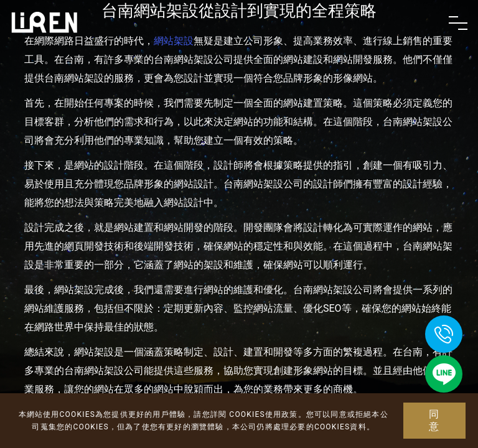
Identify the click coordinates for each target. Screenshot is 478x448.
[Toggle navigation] (458, 23)
